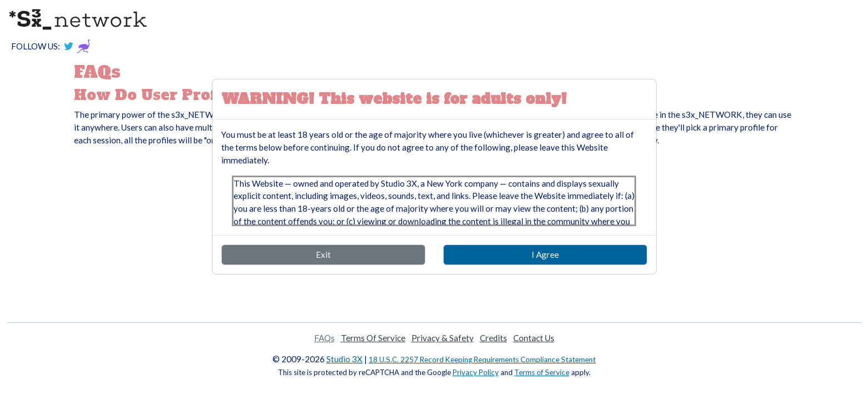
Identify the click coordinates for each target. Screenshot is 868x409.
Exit (323, 255)
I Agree (545, 255)
